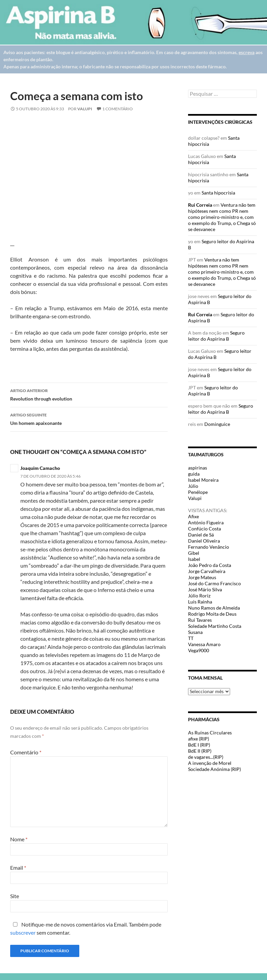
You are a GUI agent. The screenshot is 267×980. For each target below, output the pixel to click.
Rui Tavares (200, 620)
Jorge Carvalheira (207, 571)
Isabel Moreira (203, 480)
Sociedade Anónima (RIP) (214, 769)
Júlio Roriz (199, 596)
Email (18, 868)
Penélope (198, 492)
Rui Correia (200, 205)
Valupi (85, 109)
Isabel (194, 559)
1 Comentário (118, 109)
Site (15, 896)
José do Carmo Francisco (214, 583)
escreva (247, 52)
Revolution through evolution (89, 394)
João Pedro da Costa (210, 565)
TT (191, 638)
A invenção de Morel (210, 763)
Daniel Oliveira (204, 541)
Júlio (193, 486)
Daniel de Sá (201, 535)
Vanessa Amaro (204, 644)
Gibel (194, 553)
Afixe (193, 516)
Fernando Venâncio (209, 547)
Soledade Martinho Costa (215, 626)
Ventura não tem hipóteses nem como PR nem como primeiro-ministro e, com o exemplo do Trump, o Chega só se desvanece (222, 217)
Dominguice (217, 424)
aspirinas (198, 468)
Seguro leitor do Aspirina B (216, 336)
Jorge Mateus (202, 577)
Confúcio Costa (204, 529)
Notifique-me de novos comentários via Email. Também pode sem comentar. (86, 928)
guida (194, 474)
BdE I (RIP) (199, 745)
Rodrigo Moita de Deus (212, 614)
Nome (19, 839)
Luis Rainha (200, 602)
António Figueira (206, 522)
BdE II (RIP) (200, 751)
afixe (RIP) (199, 739)
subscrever (23, 932)
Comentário (26, 752)
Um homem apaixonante (89, 418)
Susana (195, 632)
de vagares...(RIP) (206, 757)
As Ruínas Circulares (210, 733)
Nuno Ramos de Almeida (214, 608)
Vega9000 (199, 650)
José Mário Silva (205, 589)
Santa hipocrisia (218, 193)
